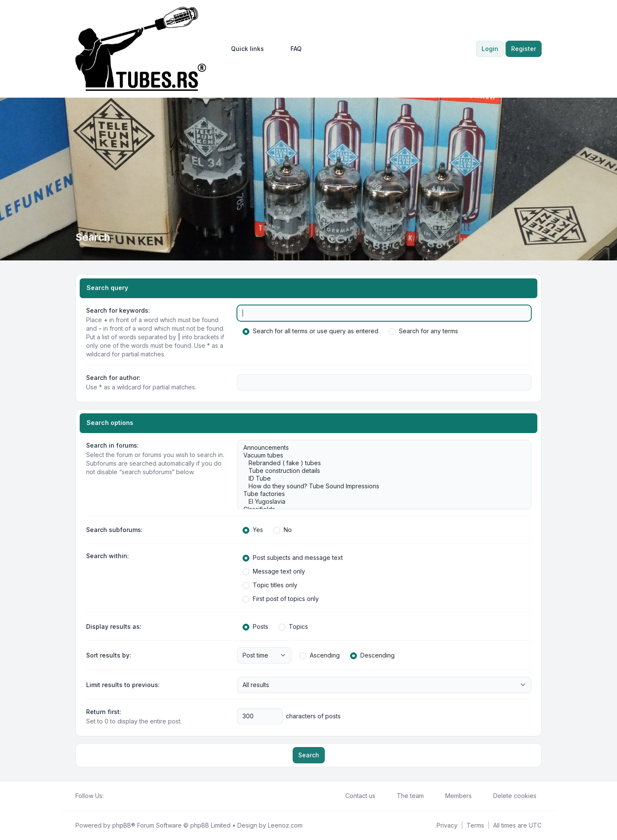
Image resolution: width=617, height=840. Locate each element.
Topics (293, 627)
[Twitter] (116, 796)
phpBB (122, 825)
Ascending (320, 655)
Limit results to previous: (123, 685)
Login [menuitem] (490, 49)
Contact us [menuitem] (355, 796)
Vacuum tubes (380, 455)
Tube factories (380, 494)
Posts (255, 627)
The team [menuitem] (405, 796)
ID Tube (380, 478)
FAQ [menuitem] (291, 49)
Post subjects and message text (293, 558)
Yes (253, 530)
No (283, 530)
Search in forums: (112, 445)
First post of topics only (281, 599)
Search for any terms (423, 331)
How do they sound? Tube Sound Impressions (380, 486)
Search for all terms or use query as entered (310, 331)
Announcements (380, 448)
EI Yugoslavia (380, 502)
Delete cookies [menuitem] (509, 796)
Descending (372, 655)
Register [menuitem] (524, 49)
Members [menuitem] (453, 796)
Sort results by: (109, 655)
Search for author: (113, 378)
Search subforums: (114, 530)
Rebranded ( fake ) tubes (380, 463)
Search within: (108, 556)
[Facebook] (109, 796)
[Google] (129, 796)
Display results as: (114, 626)
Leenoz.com (285, 825)
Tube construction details (380, 471)
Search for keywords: (118, 310)
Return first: (104, 712)
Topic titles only (270, 585)
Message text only (274, 571)
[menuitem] (244, 49)
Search (309, 755)
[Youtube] (123, 796)
